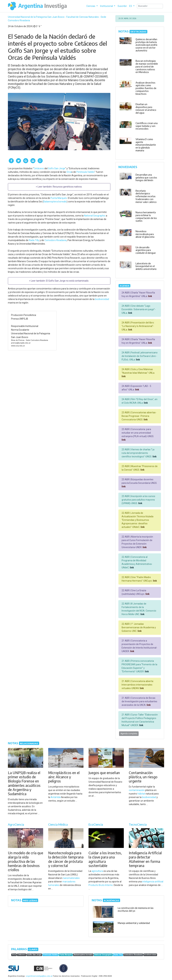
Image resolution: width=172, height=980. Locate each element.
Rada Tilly (34, 240)
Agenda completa (129, 734)
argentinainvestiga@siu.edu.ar (39, 976)
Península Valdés (85, 172)
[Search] (150, 6)
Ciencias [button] (91, 6)
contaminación (137, 790)
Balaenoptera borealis (55, 202)
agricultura (97, 871)
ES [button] (131, 6)
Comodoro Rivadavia (56, 240)
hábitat (141, 794)
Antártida (56, 797)
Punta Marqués (59, 198)
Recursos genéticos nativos (67, 187)
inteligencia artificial (153, 882)
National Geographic (95, 216)
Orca (69, 172)
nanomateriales (71, 878)
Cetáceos (39, 168)
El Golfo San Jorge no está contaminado (67, 281)
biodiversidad (102, 299)
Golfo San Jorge (57, 168)
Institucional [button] (107, 6)
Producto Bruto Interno (101, 885)
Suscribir (122, 6)
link (150, 296)
